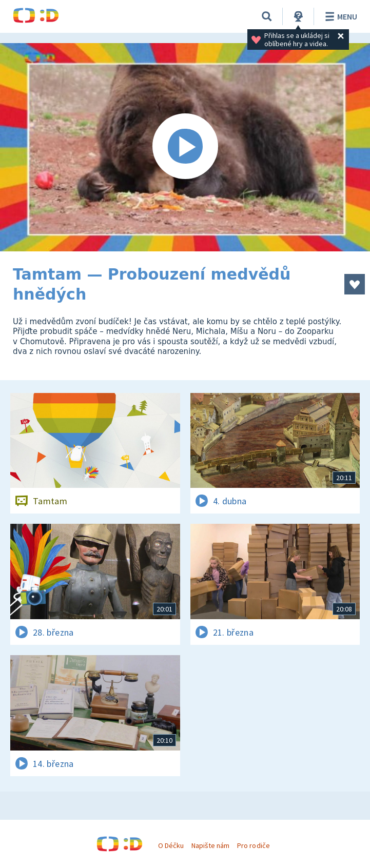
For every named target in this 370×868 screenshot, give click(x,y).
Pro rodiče (253, 845)
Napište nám (210, 845)
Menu (339, 16)
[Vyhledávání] (267, 16)
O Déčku (171, 845)
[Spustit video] (185, 147)
